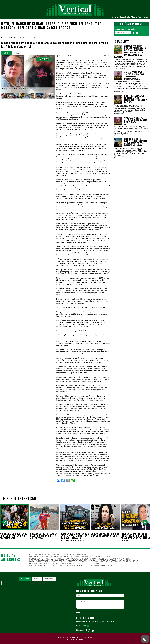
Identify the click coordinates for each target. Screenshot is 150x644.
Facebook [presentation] (25, 579)
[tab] (7, 53)
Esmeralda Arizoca (121, 157)
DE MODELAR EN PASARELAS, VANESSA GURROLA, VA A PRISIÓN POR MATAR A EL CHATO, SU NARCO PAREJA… (80, 559)
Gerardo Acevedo (120, 68)
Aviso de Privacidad (75, 639)
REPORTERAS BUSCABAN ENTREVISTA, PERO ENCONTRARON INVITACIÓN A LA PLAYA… (136, 99)
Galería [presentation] (7, 53)
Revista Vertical (120, 92)
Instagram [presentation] (49, 579)
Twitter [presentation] (37, 579)
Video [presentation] (17, 53)
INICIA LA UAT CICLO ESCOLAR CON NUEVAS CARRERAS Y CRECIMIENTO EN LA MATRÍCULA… (71, 566)
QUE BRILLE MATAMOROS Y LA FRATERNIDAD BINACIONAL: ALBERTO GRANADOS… (67, 563)
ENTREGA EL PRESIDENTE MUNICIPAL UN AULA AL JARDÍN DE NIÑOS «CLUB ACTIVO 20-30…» (71, 557)
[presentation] (5, 522)
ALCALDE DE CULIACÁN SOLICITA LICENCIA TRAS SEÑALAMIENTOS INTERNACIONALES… (134, 75)
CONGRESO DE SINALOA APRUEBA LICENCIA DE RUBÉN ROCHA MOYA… (136, 120)
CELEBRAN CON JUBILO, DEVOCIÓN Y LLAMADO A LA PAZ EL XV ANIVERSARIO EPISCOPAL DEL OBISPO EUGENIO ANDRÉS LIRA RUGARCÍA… (130, 51)
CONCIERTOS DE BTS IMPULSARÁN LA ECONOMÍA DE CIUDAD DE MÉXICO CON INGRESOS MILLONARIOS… (136, 142)
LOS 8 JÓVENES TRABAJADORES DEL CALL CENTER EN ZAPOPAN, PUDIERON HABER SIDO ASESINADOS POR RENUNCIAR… (84, 561)
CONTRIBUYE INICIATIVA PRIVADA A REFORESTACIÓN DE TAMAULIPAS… (62, 554)
